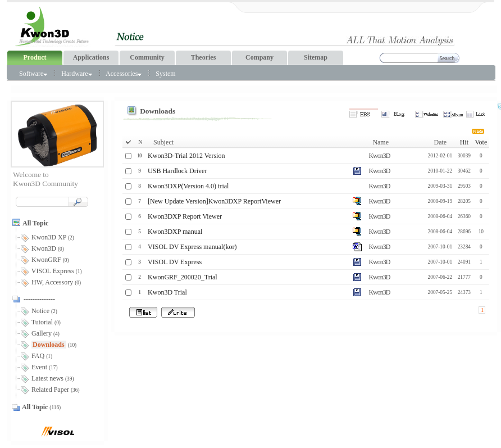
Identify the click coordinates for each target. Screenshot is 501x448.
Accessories (124, 74)
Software (33, 74)
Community (147, 57)
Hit (464, 142)
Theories (204, 57)
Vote (481, 142)
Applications (91, 57)
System (165, 74)
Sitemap (316, 57)
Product (35, 57)
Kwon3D (379, 156)
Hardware (76, 74)
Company (259, 57)
